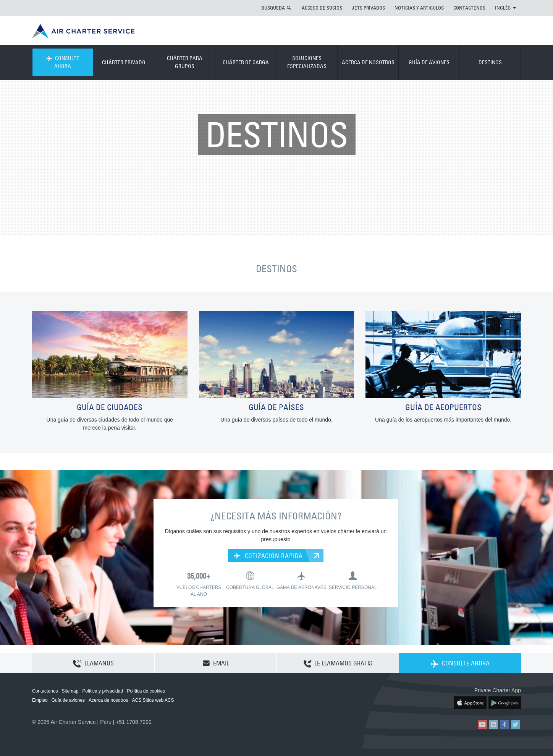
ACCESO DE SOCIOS (322, 8)
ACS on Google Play (505, 703)
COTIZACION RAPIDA (268, 556)
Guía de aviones (68, 700)
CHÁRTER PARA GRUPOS (185, 62)
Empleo (40, 700)
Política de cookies (146, 691)
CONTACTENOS (469, 8)
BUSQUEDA (273, 8)
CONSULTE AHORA (63, 62)
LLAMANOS (93, 664)
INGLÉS (506, 8)
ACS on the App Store (470, 703)
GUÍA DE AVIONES (429, 62)
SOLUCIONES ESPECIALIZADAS (307, 62)
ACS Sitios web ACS (153, 700)
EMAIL (216, 663)
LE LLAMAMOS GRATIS (338, 664)
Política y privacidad (103, 691)
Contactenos (45, 691)
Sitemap (70, 691)
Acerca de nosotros (108, 700)
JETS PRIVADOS (368, 8)
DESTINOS (490, 62)
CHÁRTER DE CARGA (246, 62)
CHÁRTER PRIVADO (124, 62)
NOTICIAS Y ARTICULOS (419, 8)
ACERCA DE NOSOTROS (368, 62)
